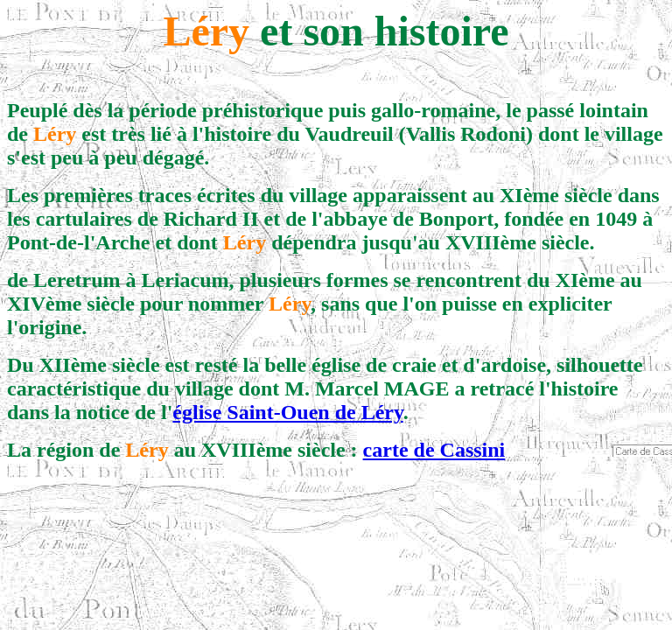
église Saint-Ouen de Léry (287, 412)
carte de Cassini (434, 450)
